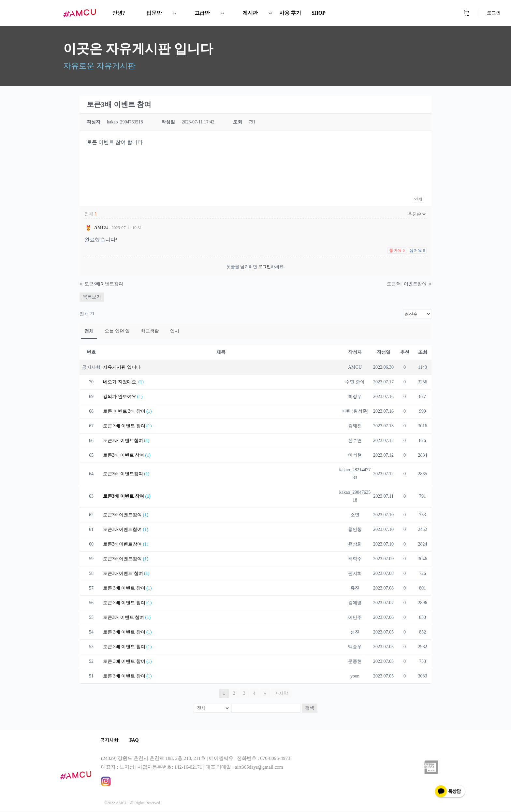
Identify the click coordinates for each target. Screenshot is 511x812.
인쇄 (418, 199)
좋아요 (397, 250)
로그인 (494, 13)
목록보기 (92, 297)
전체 (89, 331)
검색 (310, 708)
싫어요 (417, 250)
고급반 (202, 13)
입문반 (154, 13)
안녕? (118, 13)
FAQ (137, 741)
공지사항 (110, 741)
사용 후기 (290, 13)
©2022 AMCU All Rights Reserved (132, 804)
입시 (175, 331)
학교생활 (150, 331)
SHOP (319, 13)
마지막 (281, 693)
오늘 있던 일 (117, 331)
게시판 (250, 13)
